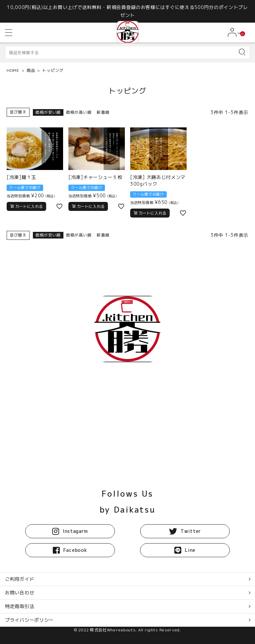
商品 (31, 70)
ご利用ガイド (20, 579)
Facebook (70, 550)
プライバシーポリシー (29, 620)
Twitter (185, 531)
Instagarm (70, 531)
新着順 (103, 112)
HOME (13, 70)
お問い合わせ (20, 593)
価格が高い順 (79, 112)
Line (185, 550)
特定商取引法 (20, 606)
